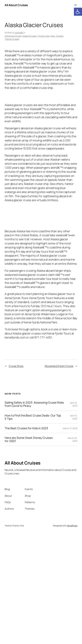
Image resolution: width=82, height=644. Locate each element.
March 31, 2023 (70, 428)
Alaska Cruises (30, 36)
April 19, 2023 (74, 404)
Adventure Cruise (13, 36)
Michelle (19, 33)
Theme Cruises (12, 39)
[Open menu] (76, 5)
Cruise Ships (16, 366)
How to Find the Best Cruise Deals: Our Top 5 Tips (33, 417)
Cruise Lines (44, 36)
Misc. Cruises (57, 36)
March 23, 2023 (72, 440)
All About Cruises (16, 5)
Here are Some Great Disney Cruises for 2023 (29, 439)
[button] (78, 12)
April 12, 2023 (74, 417)
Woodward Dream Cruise (59, 366)
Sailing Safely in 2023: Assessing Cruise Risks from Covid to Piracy (34, 404)
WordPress (72, 526)
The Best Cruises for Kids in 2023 (26, 428)
